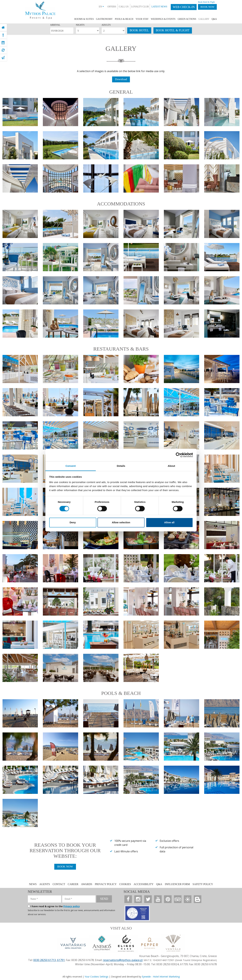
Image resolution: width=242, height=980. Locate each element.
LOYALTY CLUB (136, 7)
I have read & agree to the (55, 907)
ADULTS (106, 25)
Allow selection (121, 523)
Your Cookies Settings (96, 976)
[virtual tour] (3, 50)
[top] (3, 35)
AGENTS (45, 884)
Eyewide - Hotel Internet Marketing (161, 976)
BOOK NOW (206, 7)
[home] (3, 28)
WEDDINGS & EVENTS (163, 19)
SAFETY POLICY (203, 884)
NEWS (33, 884)
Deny (73, 523)
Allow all (169, 523)
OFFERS (108, 7)
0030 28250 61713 (45, 960)
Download (121, 80)
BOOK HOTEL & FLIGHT (173, 30)
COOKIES (125, 884)
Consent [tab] (71, 466)
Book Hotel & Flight (203, 2)
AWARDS (87, 884)
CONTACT (59, 884)
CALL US (120, 7)
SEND (104, 899)
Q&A (214, 19)
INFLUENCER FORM (177, 884)
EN (97, 7)
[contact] (3, 58)
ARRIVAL (55, 25)
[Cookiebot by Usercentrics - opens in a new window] (178, 455)
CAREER (73, 884)
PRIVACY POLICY (106, 884)
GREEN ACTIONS (187, 19)
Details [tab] (121, 466)
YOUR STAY (142, 19)
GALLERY (204, 19)
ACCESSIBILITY (144, 884)
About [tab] (171, 466)
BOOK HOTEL (139, 30)
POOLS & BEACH (124, 19)
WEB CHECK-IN (180, 7)
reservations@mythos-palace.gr (123, 960)
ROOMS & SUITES (84, 19)
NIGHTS (80, 25)
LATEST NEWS (156, 7)
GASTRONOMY (104, 19)
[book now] (3, 43)
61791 (61, 960)
